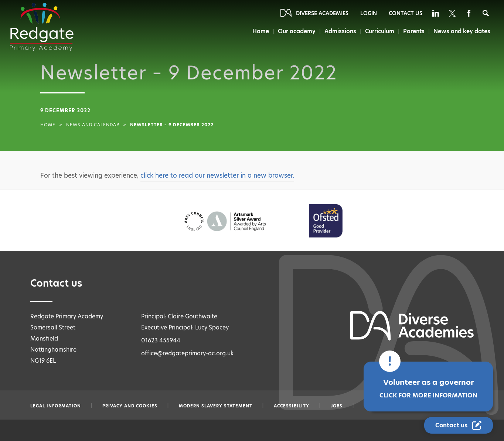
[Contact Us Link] (459, 425)
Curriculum (379, 31)
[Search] (486, 13)
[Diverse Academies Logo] (42, 27)
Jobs (337, 406)
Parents (413, 31)
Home (258, 31)
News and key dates (462, 31)
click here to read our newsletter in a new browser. (217, 175)
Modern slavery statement (216, 406)
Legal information (56, 406)
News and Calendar (93, 125)
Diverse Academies (322, 13)
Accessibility (292, 406)
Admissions (338, 31)
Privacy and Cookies (130, 406)
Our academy (294, 31)
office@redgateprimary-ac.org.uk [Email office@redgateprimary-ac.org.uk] (188, 353)
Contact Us (406, 13)
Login (369, 13)
